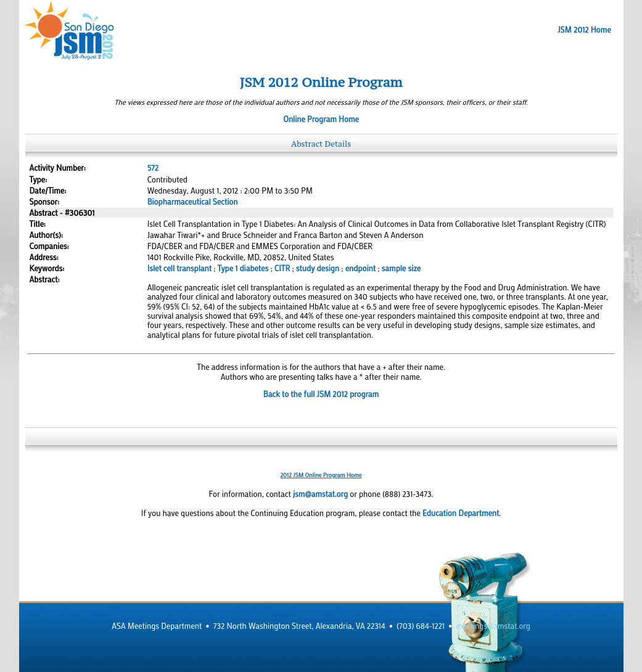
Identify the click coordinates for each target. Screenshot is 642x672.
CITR (282, 268)
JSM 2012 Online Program (321, 82)
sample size (401, 268)
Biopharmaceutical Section (193, 202)
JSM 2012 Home (584, 30)
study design (318, 268)
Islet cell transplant (179, 268)
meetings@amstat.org (493, 626)
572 (153, 168)
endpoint (360, 268)
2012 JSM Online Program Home (321, 475)
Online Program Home (321, 119)
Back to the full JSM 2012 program (321, 394)
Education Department (461, 513)
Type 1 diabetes (243, 268)
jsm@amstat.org (320, 494)
